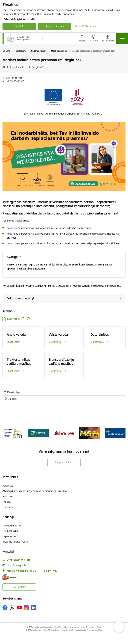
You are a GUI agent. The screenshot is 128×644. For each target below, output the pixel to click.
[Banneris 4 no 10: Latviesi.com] (64, 433)
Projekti (7, 502)
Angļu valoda (16, 335)
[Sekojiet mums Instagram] (26, 608)
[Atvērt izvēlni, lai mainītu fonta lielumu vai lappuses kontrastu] (107, 39)
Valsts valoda (58, 335)
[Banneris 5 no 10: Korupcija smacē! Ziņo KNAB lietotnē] (90, 433)
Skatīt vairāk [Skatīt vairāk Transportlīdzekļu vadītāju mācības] (55, 371)
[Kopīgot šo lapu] (64, 399)
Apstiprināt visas (55, 26)
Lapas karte (9, 536)
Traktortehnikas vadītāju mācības (19, 362)
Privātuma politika (12, 526)
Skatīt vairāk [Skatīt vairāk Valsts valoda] (55, 342)
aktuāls (68, 265)
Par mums (8, 507)
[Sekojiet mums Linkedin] (34, 608)
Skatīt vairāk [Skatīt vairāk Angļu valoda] (14, 342)
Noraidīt (19, 26)
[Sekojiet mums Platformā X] (12, 608)
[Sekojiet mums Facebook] (5, 608)
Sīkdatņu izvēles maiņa (15, 542)
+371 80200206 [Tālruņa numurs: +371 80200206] (16, 560)
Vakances (8, 486)
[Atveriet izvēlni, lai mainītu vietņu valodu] (93, 39)
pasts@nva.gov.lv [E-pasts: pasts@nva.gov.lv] (16, 565)
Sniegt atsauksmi (64, 462)
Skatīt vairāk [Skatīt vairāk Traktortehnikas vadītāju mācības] (14, 371)
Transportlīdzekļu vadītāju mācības (61, 362)
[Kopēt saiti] (20, 257)
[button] (33, 298)
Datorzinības (100, 335)
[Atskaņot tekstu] (16, 67)
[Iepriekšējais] (6, 433)
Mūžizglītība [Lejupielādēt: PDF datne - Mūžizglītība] (14, 319)
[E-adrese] (9, 577)
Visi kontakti (19, 587)
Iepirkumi (8, 496)
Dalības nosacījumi (18, 298)
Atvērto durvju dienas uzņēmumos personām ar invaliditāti (35, 491)
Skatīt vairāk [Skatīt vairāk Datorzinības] (97, 342)
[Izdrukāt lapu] (64, 392)
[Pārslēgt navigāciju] (122, 38)
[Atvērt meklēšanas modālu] (82, 39)
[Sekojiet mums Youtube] (19, 607)
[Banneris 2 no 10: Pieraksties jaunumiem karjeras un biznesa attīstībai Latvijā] (13, 433)
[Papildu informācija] (28, 319)
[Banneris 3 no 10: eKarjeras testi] (38, 433)
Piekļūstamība (10, 531)
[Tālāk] (122, 433)
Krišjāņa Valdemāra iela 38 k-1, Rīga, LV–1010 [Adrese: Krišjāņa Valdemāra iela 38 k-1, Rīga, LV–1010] (32, 571)
